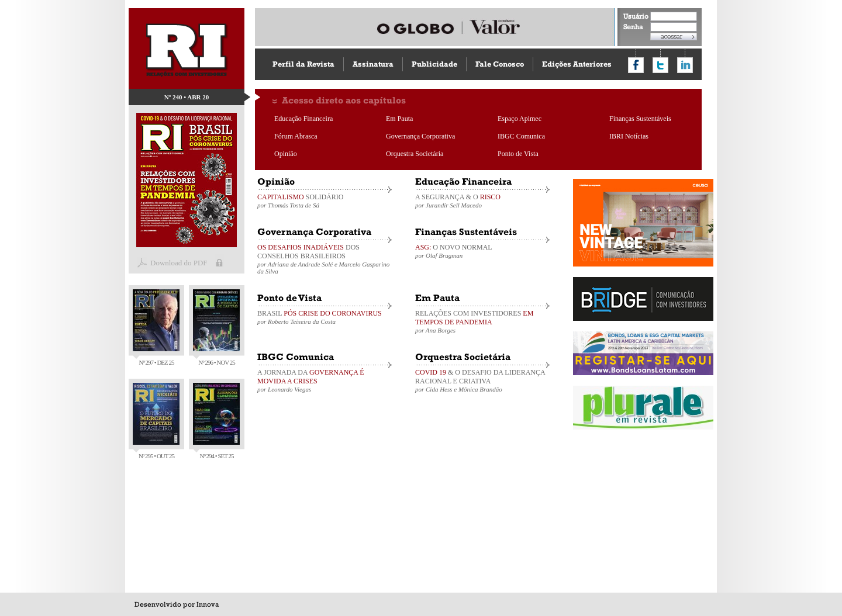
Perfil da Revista (303, 64)
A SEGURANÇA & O (482, 201)
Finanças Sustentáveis (640, 119)
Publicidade (434, 64)
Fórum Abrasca (296, 136)
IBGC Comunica (521, 136)
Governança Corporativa (420, 136)
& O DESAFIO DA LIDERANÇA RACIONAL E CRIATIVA (482, 380)
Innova (208, 604)
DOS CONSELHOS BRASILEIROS (325, 259)
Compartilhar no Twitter (660, 65)
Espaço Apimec (520, 119)
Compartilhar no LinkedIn (685, 65)
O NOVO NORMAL (482, 251)
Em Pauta (399, 119)
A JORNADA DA (325, 380)
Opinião (286, 154)
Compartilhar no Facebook (636, 65)
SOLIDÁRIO (325, 201)
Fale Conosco (500, 64)
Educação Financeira (303, 119)
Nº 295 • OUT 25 (156, 421)
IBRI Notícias (629, 136)
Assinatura (373, 64)
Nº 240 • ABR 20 (187, 97)
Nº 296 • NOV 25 (216, 328)
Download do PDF (179, 263)
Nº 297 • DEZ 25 (156, 328)
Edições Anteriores (577, 64)
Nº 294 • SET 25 (216, 421)
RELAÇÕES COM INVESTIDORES (482, 321)
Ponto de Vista (518, 154)
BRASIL (325, 317)
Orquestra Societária (415, 154)
